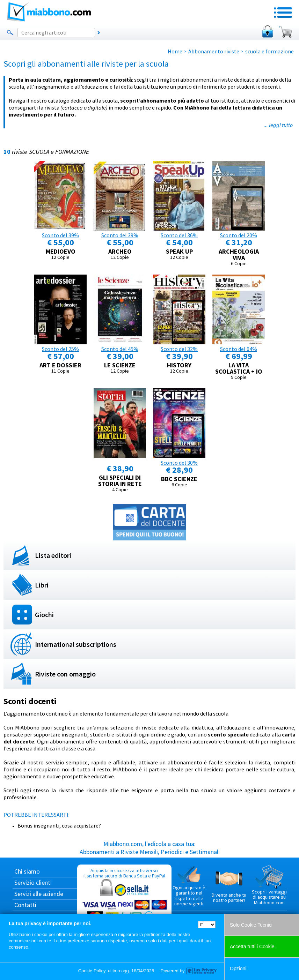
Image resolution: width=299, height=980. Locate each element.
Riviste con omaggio (65, 674)
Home (175, 51)
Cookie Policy (92, 971)
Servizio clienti (33, 882)
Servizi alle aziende (39, 894)
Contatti (25, 905)
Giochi (44, 615)
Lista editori (53, 555)
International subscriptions (76, 644)
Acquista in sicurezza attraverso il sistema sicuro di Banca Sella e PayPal (124, 901)
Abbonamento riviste (214, 51)
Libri (42, 585)
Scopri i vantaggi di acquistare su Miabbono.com (269, 885)
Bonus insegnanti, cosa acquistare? (59, 825)
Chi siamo (27, 871)
